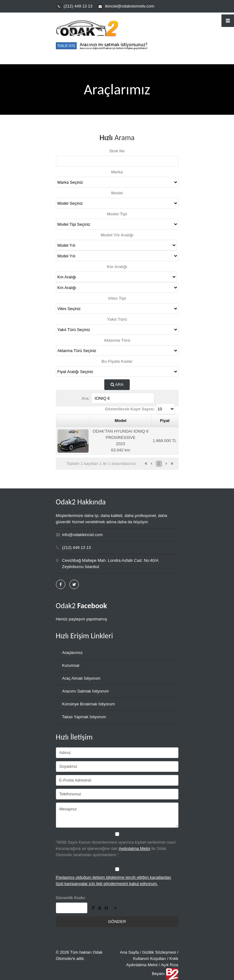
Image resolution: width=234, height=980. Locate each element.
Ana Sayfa (129, 952)
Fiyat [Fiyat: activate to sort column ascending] (165, 421)
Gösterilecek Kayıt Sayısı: (130, 409)
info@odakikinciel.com (83, 535)
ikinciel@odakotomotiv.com (130, 6)
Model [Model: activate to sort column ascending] (121, 421)
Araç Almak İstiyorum (81, 678)
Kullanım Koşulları (150, 959)
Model (117, 193)
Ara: (85, 398)
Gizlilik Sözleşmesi (159, 952)
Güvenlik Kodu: (71, 898)
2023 (120, 444)
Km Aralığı (117, 267)
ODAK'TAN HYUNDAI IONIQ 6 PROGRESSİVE (121, 434)
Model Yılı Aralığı (117, 235)
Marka (117, 172)
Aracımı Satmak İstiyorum (86, 691)
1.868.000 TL (165, 441)
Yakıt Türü (117, 319)
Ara (117, 385)
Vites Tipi (117, 298)
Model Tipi (117, 214)
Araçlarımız (73, 653)
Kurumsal (71, 665)
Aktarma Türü (117, 340)
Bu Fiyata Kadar (117, 361)
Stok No (117, 151)
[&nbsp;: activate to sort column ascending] (73, 421)
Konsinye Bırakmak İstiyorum (89, 704)
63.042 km (120, 450)
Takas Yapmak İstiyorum (84, 717)
